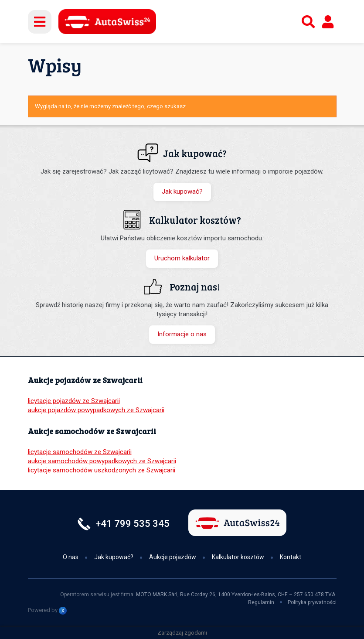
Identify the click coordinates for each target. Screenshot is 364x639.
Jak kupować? (182, 191)
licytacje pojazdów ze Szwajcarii (74, 401)
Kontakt (291, 557)
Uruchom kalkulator (182, 258)
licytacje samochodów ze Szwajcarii (80, 452)
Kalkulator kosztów (238, 557)
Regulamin (261, 602)
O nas (71, 557)
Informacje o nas (182, 334)
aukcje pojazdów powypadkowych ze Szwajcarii (96, 410)
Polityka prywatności (312, 602)
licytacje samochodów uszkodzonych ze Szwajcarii (102, 470)
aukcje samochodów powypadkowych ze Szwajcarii (102, 461)
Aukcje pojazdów (173, 557)
